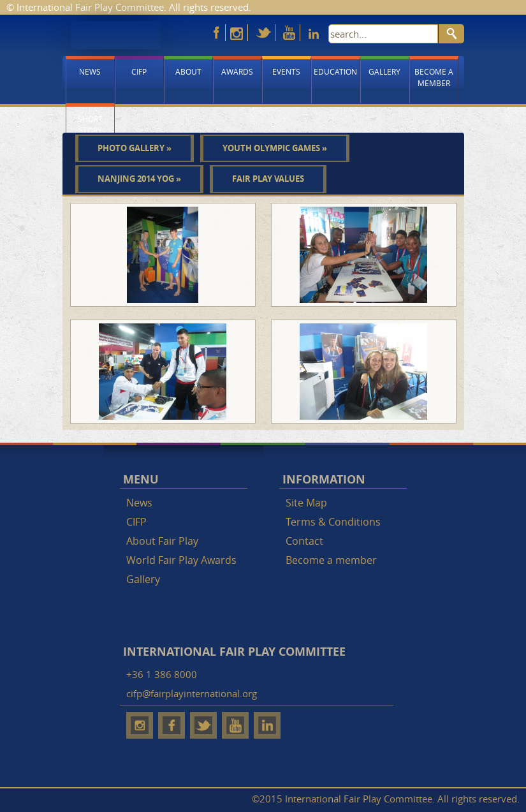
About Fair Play (162, 541)
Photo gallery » (135, 148)
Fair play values (268, 179)
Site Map (306, 503)
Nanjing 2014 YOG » (139, 179)
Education (335, 71)
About (188, 71)
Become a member (434, 77)
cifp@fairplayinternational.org (192, 693)
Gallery (384, 71)
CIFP (139, 71)
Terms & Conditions (333, 522)
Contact (304, 541)
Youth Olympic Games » (275, 148)
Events (286, 71)
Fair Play (116, 35)
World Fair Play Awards (181, 560)
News (90, 71)
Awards (237, 71)
